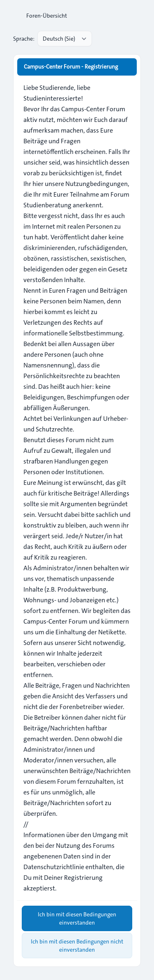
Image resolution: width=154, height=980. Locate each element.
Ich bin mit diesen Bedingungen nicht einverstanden (77, 946)
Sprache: (24, 39)
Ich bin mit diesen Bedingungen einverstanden (77, 918)
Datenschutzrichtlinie (54, 867)
